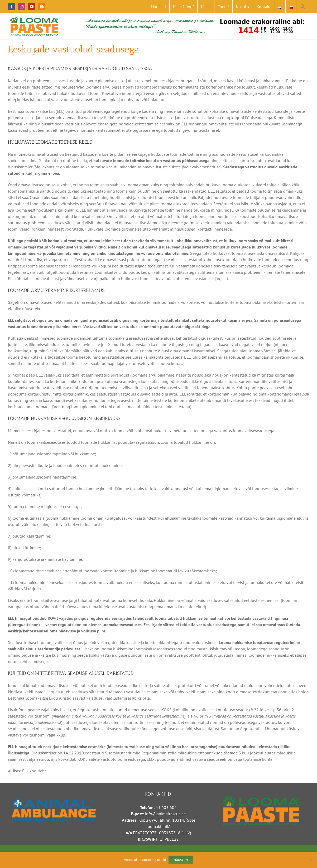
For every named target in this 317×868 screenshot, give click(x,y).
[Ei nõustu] (310, 860)
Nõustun (181, 860)
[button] (303, 7)
